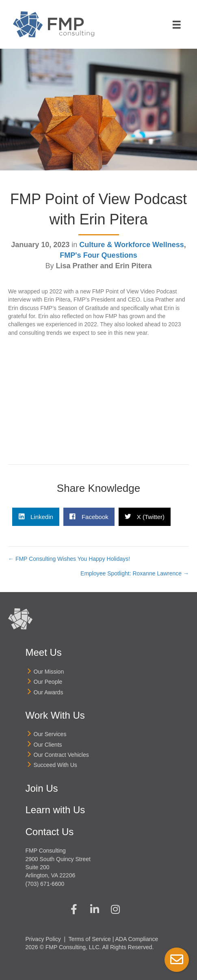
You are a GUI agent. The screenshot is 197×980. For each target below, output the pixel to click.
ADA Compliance (137, 939)
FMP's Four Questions (98, 255)
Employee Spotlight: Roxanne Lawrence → (135, 573)
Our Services (50, 734)
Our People (48, 682)
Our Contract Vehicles (61, 755)
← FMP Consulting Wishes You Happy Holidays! (69, 559)
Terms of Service (90, 939)
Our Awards (49, 692)
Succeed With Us (55, 765)
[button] (74, 909)
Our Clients (48, 745)
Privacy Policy (43, 939)
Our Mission (49, 672)
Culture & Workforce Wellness (131, 245)
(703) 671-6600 (45, 884)
